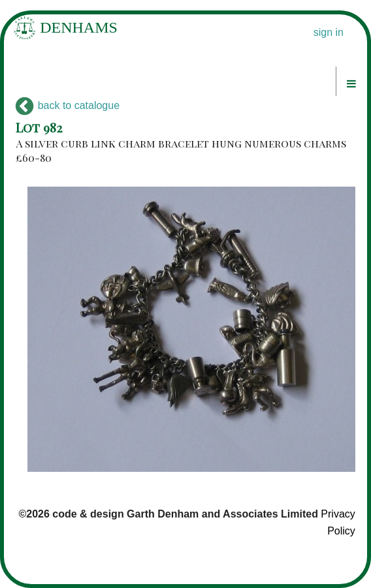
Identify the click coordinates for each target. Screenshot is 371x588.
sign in (329, 32)
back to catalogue (68, 105)
